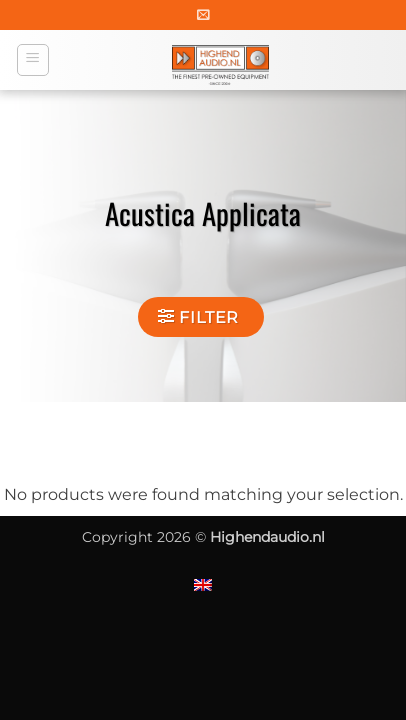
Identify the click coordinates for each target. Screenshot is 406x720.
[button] (203, 14)
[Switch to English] (203, 585)
